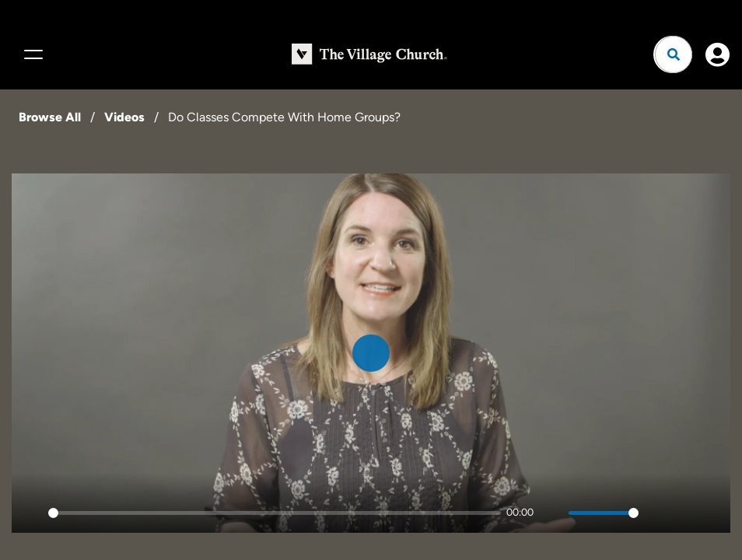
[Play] (32, 513)
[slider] (275, 513)
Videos (124, 117)
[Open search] (674, 54)
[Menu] (31, 54)
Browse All (50, 117)
